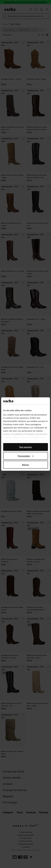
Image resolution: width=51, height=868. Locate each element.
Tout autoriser (26, 447)
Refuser (26, 465)
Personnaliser (26, 456)
